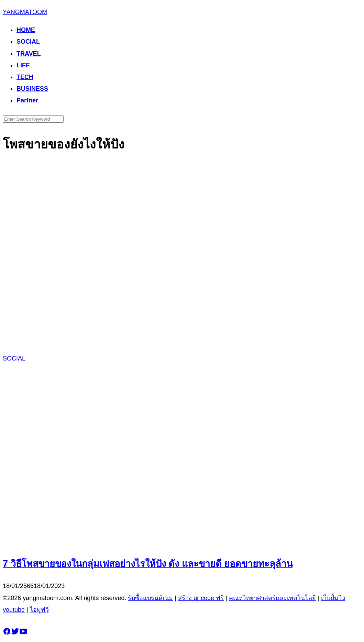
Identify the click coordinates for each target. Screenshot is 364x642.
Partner (27, 100)
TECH (25, 77)
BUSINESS (32, 89)
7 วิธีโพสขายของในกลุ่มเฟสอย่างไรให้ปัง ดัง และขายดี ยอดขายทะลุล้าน (148, 564)
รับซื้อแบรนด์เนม (150, 598)
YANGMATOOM (25, 12)
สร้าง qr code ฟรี (201, 598)
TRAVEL (29, 54)
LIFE (23, 65)
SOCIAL (28, 42)
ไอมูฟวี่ (39, 610)
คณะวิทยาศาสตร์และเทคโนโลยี (272, 598)
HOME (26, 30)
